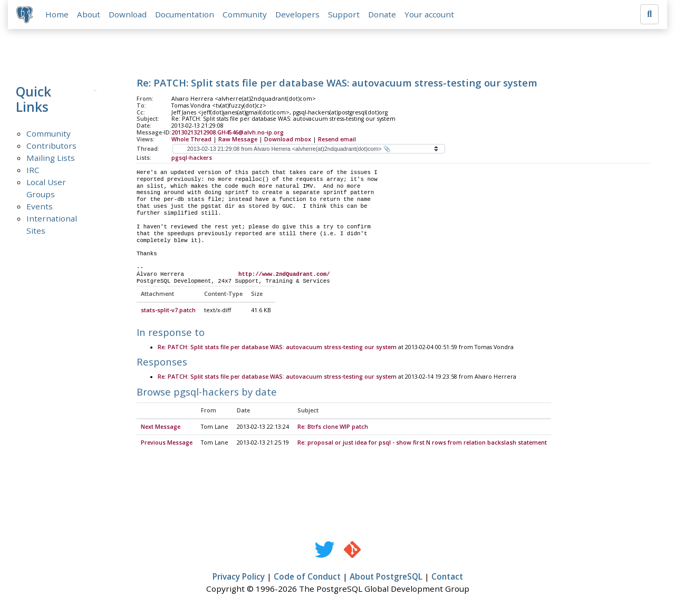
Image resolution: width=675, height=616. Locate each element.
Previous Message (167, 443)
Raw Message (238, 139)
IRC (33, 170)
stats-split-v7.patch (168, 311)
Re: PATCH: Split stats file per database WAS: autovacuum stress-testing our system (277, 348)
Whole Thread (191, 139)
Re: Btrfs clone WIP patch (333, 427)
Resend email (337, 139)
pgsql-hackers (192, 158)
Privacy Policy (239, 577)
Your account (429, 14)
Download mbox (288, 139)
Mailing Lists (51, 158)
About (89, 14)
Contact (447, 577)
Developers (297, 14)
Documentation (185, 14)
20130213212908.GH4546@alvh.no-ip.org (228, 132)
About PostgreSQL (386, 577)
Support (344, 14)
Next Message (161, 427)
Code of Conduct (307, 577)
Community (245, 14)
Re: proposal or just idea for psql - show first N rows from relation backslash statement (422, 443)
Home (57, 14)
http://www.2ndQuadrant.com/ (284, 274)
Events (40, 206)
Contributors (51, 146)
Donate (382, 14)
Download (128, 14)
